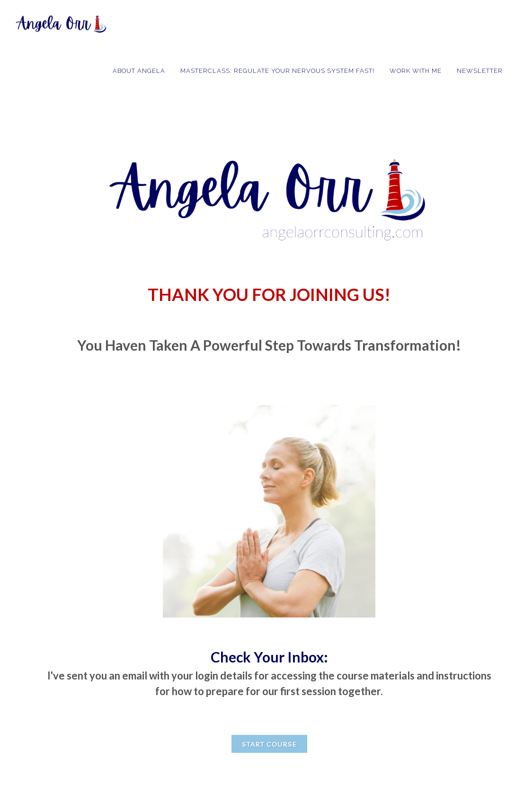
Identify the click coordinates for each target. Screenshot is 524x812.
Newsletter (480, 71)
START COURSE (269, 744)
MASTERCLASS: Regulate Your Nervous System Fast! (277, 71)
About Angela (139, 71)
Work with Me (416, 71)
